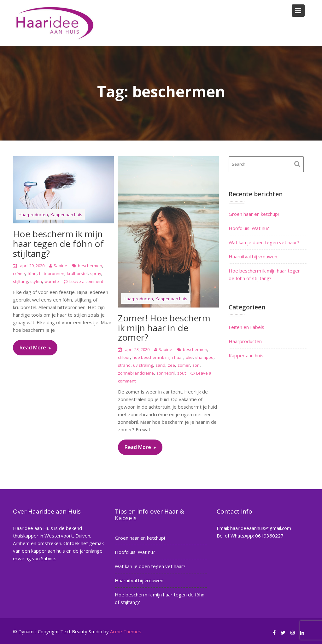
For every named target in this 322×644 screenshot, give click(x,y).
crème (19, 273)
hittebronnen (52, 273)
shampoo (204, 357)
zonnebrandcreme (136, 373)
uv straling (143, 365)
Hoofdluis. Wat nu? (249, 228)
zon (196, 365)
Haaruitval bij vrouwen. (253, 256)
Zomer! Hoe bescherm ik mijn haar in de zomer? (164, 328)
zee (171, 365)
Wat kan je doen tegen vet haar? (264, 242)
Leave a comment (86, 281)
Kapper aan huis (66, 215)
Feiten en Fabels (246, 327)
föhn (32, 273)
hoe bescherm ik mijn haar (158, 357)
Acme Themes (126, 631)
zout (181, 373)
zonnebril (166, 373)
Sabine (60, 266)
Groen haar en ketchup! (254, 214)
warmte (52, 281)
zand (160, 365)
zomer (184, 365)
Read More (33, 348)
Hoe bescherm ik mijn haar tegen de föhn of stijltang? (58, 244)
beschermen (90, 266)
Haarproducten (33, 215)
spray (96, 273)
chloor (124, 357)
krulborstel (77, 273)
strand (124, 365)
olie (189, 357)
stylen (36, 281)
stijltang (20, 281)
